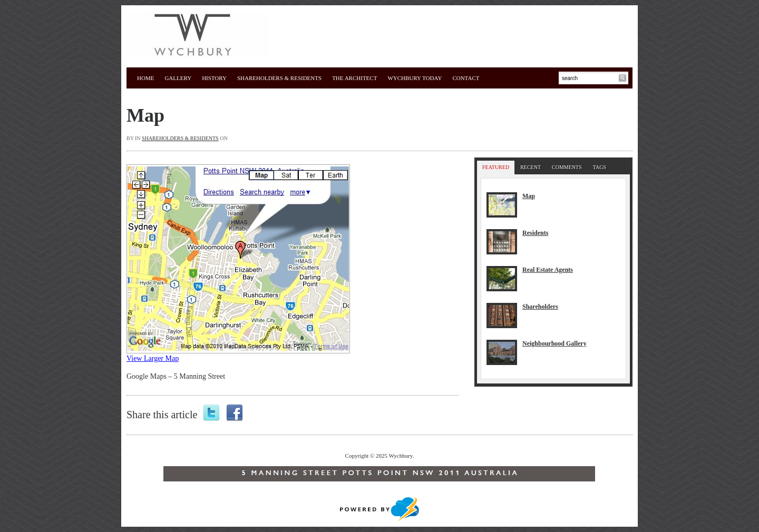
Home (145, 78)
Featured (496, 167)
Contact (466, 78)
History (214, 78)
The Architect (354, 78)
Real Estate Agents (548, 270)
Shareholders (540, 307)
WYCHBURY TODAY (415, 78)
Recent (531, 167)
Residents (535, 233)
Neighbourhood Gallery (554, 343)
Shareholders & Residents (279, 78)
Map (145, 115)
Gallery (178, 78)
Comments (567, 167)
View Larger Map (153, 358)
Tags (600, 167)
